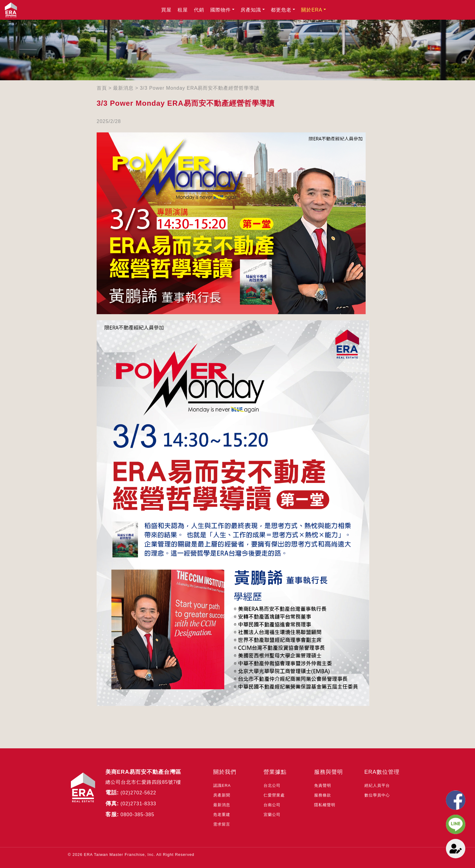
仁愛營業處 (274, 795)
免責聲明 (323, 785)
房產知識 (251, 10)
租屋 (183, 10)
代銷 (199, 10)
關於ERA (312, 10)
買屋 (166, 10)
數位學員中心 (377, 795)
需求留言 (222, 824)
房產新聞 (222, 795)
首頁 (102, 88)
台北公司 (272, 785)
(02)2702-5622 (138, 793)
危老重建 (222, 815)
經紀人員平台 (377, 785)
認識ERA (222, 785)
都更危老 (281, 10)
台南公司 (272, 805)
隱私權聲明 (325, 805)
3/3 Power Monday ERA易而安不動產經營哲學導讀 (200, 88)
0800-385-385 (138, 815)
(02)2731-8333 (138, 804)
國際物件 (221, 10)
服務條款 (323, 795)
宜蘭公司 (272, 815)
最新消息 (123, 88)
